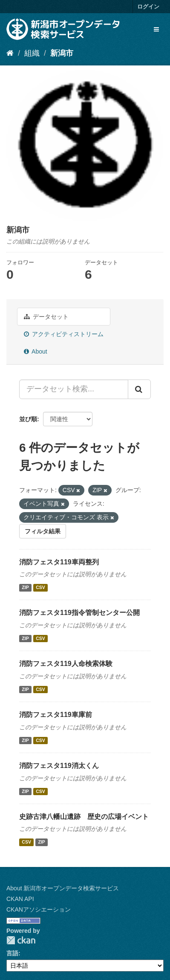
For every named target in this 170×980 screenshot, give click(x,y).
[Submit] (139, 389)
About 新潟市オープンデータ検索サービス (63, 888)
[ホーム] (10, 53)
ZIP (25, 587)
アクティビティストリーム (64, 334)
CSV (40, 587)
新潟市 (62, 53)
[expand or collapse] (156, 29)
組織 (32, 53)
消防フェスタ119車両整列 (59, 562)
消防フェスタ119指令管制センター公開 (79, 613)
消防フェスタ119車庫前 (56, 715)
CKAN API (20, 899)
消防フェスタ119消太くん (59, 766)
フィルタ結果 (43, 531)
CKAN (21, 940)
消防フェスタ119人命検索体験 (66, 664)
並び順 (28, 419)
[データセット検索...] (74, 389)
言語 (12, 953)
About (36, 351)
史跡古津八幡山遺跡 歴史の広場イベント (84, 817)
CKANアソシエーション (39, 909)
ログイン (148, 7)
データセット (46, 317)
